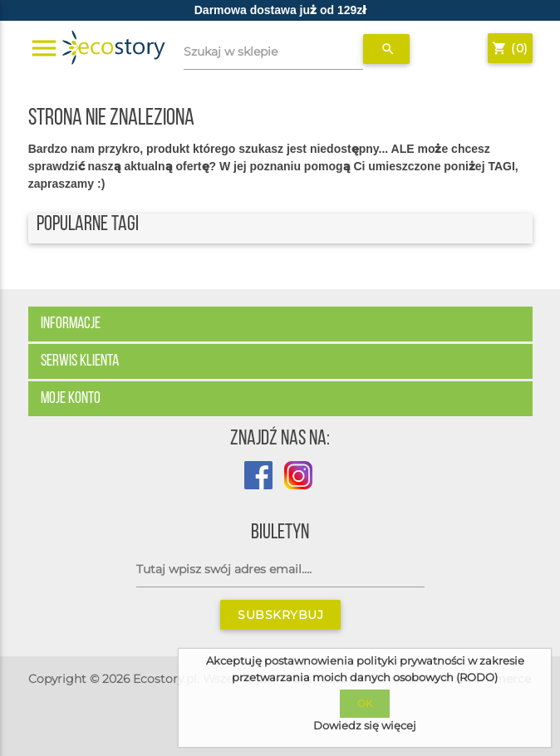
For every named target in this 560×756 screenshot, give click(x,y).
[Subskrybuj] (280, 569)
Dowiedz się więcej (365, 725)
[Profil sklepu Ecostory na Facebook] (258, 485)
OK (365, 703)
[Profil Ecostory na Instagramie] (294, 485)
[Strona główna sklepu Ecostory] (114, 48)
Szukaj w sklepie (231, 52)
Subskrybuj (280, 615)
